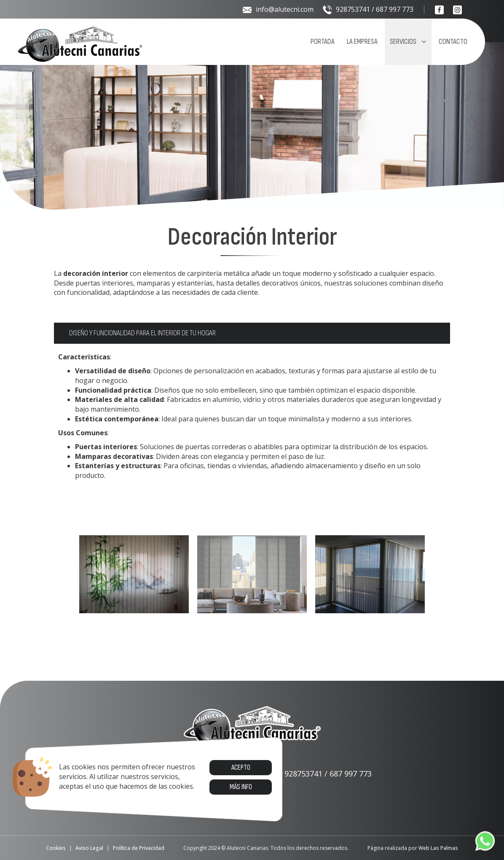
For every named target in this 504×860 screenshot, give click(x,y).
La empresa (362, 42)
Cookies (56, 848)
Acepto (240, 768)
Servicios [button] (408, 42)
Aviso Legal (89, 848)
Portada (323, 42)
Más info (240, 787)
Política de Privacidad (139, 848)
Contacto (453, 42)
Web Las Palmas (438, 848)
